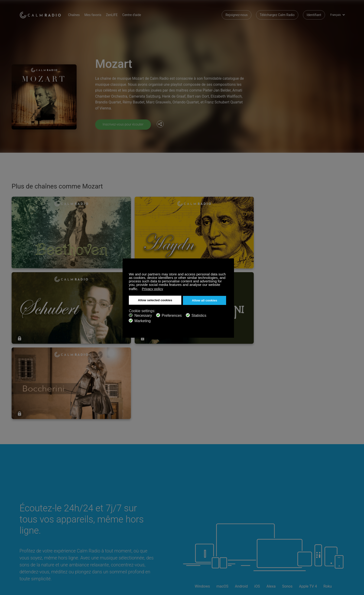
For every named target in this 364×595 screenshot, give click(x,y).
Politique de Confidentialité (93, 541)
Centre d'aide (138, 14)
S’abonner (81, 519)
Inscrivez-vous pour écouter (125, 124)
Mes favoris (99, 14)
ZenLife (79, 526)
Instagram (341, 518)
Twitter (326, 518)
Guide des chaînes (141, 534)
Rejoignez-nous (236, 14)
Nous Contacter (139, 519)
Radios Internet (30, 534)
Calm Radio (43, 14)
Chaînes (80, 14)
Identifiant (314, 14)
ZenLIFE (118, 14)
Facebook (311, 518)
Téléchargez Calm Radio (277, 14)
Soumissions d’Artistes (90, 534)
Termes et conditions (35, 541)
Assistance (28, 519)
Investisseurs (137, 541)
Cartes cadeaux (31, 526)
